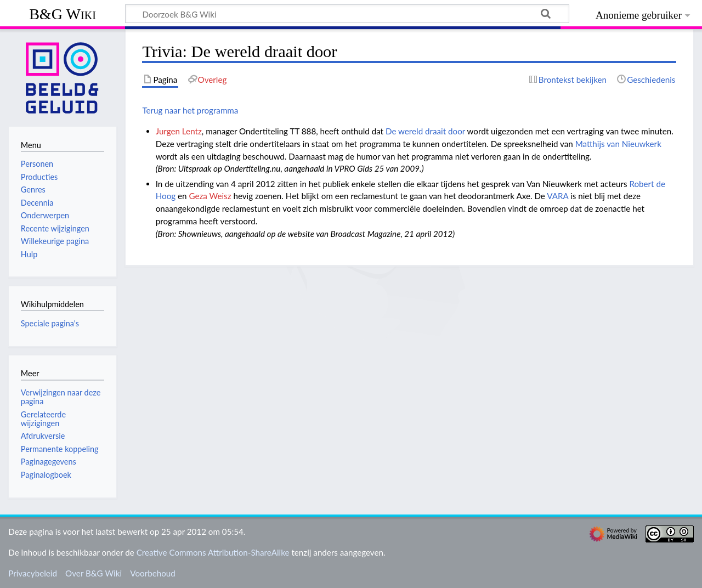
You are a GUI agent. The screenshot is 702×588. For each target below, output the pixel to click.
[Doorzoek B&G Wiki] (347, 14)
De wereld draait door (425, 131)
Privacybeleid (33, 573)
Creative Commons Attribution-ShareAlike (213, 552)
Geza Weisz (210, 196)
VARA (557, 196)
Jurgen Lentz (179, 131)
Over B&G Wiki (94, 573)
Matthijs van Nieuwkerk (618, 144)
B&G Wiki (63, 14)
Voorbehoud (152, 573)
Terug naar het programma (190, 110)
